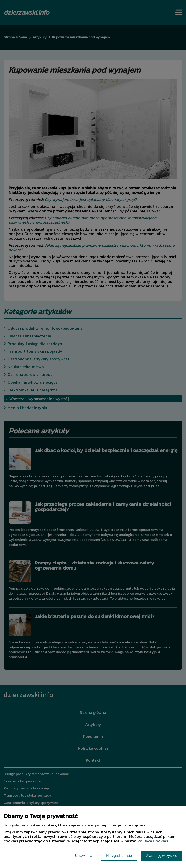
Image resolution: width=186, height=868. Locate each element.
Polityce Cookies (153, 841)
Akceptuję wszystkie (162, 856)
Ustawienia (84, 856)
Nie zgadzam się (119, 856)
